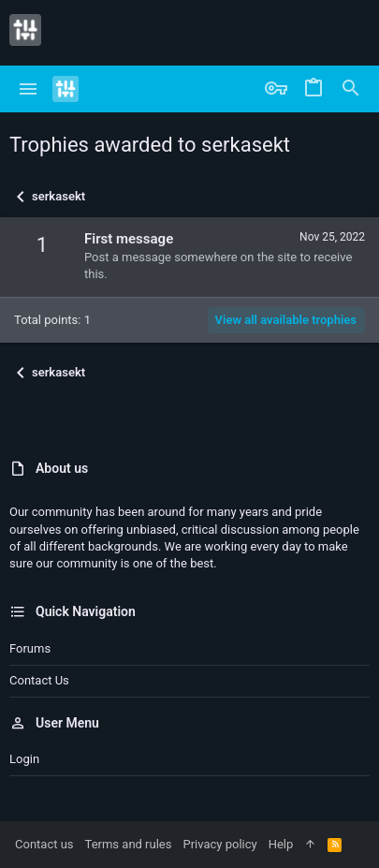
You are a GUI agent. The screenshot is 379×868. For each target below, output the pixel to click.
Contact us (39, 680)
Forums (30, 648)
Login (24, 759)
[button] (29, 89)
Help (281, 844)
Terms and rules (129, 844)
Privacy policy (219, 844)
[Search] (351, 89)
